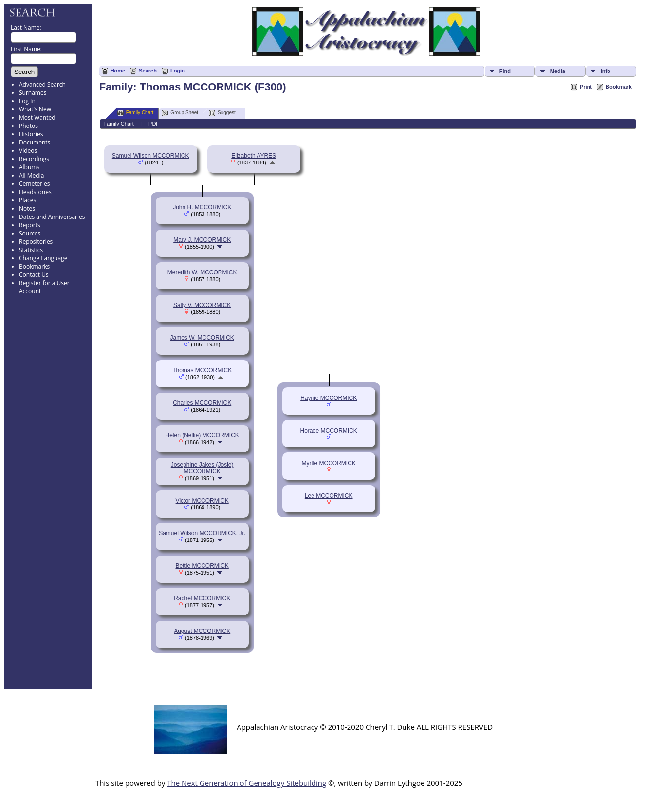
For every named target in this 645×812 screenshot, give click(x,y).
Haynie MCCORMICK (329, 398)
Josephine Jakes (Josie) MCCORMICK (202, 468)
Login (178, 71)
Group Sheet (180, 113)
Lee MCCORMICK (329, 496)
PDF (154, 124)
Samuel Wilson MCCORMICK (151, 156)
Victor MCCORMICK (202, 501)
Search (148, 71)
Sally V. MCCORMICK (202, 305)
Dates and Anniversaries (52, 217)
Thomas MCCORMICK (202, 370)
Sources (30, 233)
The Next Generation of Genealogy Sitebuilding (247, 783)
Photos (28, 126)
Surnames (33, 93)
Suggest (222, 113)
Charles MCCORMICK (202, 403)
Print (586, 87)
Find (505, 71)
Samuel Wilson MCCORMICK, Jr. (202, 533)
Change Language (43, 258)
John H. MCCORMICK (202, 207)
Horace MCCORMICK (328, 431)
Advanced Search (42, 84)
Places (28, 200)
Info (606, 71)
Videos (28, 151)
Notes (27, 208)
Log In (27, 101)
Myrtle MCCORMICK (329, 463)
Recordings (34, 159)
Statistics (31, 250)
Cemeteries (35, 184)
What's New (35, 109)
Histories (31, 134)
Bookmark (619, 87)
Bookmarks (34, 266)
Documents (35, 142)
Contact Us (34, 275)
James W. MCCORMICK (202, 338)
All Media (31, 175)
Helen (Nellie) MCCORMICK (202, 435)
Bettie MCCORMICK (202, 566)
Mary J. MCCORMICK (202, 240)
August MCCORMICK (202, 631)
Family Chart (136, 113)
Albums (29, 167)
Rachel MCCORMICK (202, 598)
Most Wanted (37, 117)
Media (558, 71)
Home (118, 71)
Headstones (35, 192)
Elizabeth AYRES (254, 156)
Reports (30, 225)
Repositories (36, 242)
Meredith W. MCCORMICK (202, 272)
